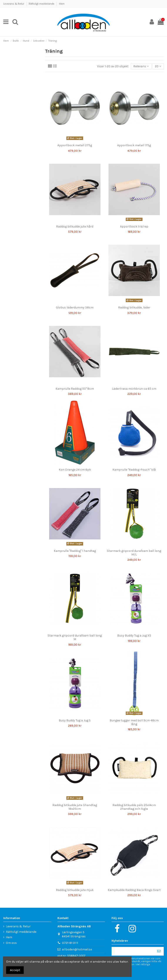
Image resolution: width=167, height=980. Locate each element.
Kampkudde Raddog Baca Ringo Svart (134, 890)
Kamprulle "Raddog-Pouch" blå (134, 470)
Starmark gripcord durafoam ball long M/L (134, 553)
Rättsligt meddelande (42, 4)
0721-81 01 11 (70, 943)
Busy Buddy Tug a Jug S (75, 720)
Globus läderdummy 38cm (75, 307)
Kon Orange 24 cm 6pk (75, 470)
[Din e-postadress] (133, 951)
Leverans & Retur (14, 4)
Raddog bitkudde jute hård (75, 226)
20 (158, 66)
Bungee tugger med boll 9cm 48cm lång (134, 722)
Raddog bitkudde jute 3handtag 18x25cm (75, 807)
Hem (62, 4)
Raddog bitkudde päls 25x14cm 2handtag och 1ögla (134, 807)
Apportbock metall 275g (75, 145)
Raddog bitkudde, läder (134, 307)
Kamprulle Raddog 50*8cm (75, 389)
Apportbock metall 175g (134, 145)
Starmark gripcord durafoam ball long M (75, 637)
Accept (15, 970)
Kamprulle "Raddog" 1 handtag (75, 551)
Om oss (11, 943)
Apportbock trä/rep (134, 226)
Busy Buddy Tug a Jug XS (134, 636)
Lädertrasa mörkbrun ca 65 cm (134, 389)
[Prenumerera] (159, 951)
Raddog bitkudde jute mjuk (75, 890)
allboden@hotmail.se (77, 949)
